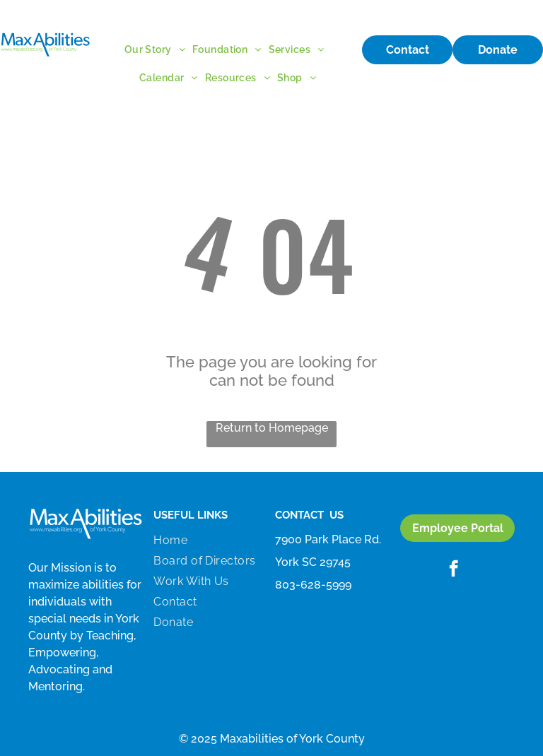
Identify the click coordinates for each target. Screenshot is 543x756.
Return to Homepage (272, 428)
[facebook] (454, 570)
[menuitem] (158, 49)
